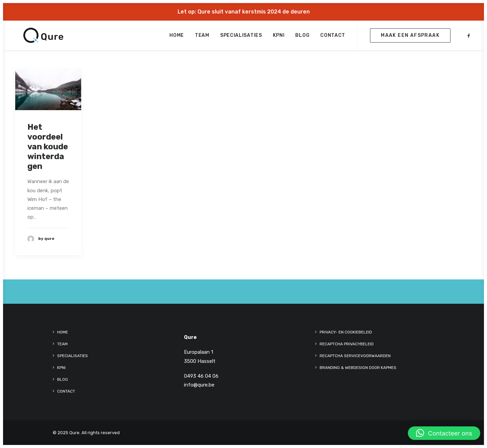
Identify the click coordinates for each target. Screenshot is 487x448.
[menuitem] (177, 37)
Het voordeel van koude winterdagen (48, 146)
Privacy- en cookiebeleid (346, 332)
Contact (333, 37)
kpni (279, 37)
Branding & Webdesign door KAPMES (358, 368)
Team (202, 37)
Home (177, 37)
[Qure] (35, 37)
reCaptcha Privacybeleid (347, 344)
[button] (469, 37)
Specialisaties (241, 37)
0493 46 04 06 (201, 376)
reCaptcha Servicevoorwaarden (355, 356)
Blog (302, 37)
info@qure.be (199, 385)
